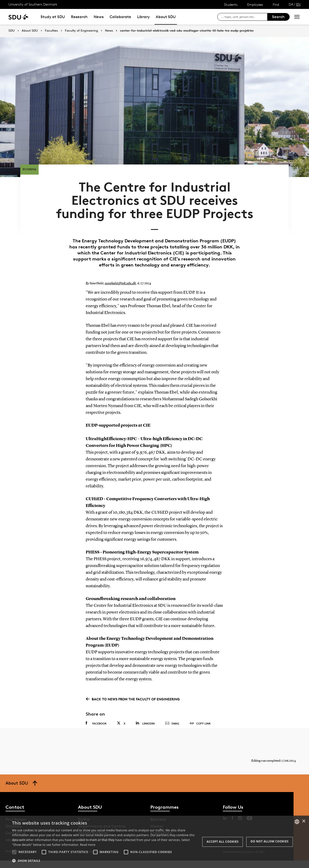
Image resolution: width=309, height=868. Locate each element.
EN (298, 4)
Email (172, 727)
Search (278, 17)
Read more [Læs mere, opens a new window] (88, 845)
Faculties (51, 31)
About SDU (166, 17)
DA (291, 4)
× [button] (304, 821)
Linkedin (145, 726)
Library (143, 17)
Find (276, 4)
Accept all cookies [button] (223, 842)
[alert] (154, 842)
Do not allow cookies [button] (270, 841)
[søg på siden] (244, 17)
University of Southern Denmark (33, 4)
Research (79, 17)
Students (231, 4)
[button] (14, 852)
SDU (12, 31)
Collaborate (120, 17)
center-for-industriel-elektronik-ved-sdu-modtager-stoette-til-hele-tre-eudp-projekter (187, 31)
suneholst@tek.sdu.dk (119, 287)
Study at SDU (53, 17)
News (99, 17)
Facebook (96, 726)
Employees (255, 4)
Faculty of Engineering (81, 31)
